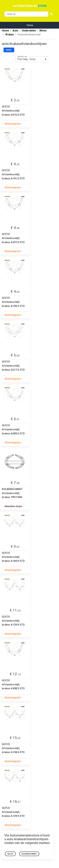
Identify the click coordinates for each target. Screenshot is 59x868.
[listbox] (32, 59)
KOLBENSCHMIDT (29, 854)
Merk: (9, 50)
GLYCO (10, 854)
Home (30, 25)
